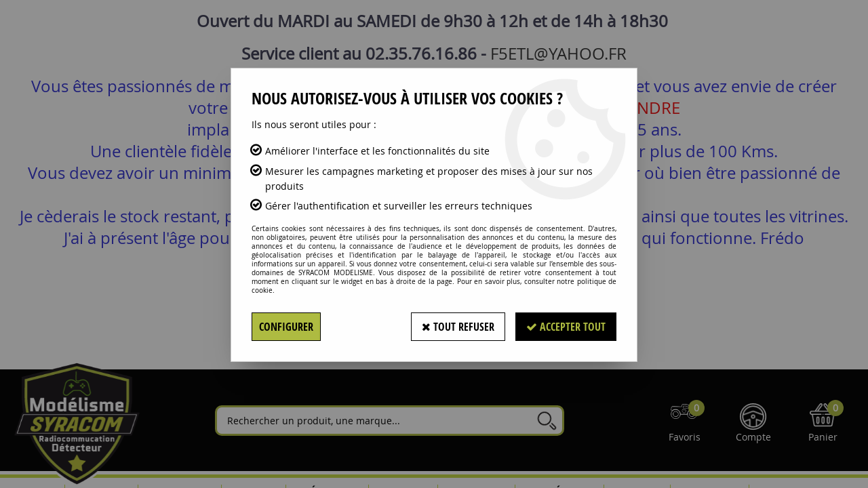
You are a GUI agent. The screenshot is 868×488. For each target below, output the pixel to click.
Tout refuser (458, 327)
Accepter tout (566, 327)
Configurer (286, 327)
